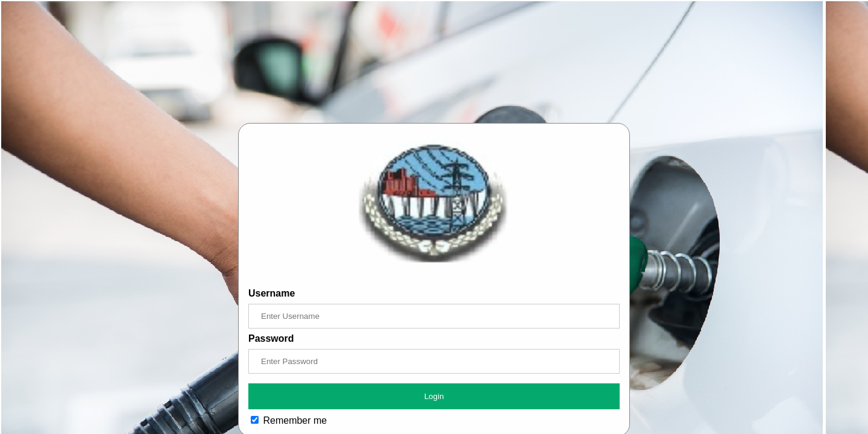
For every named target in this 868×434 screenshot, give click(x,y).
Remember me (289, 420)
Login (434, 396)
